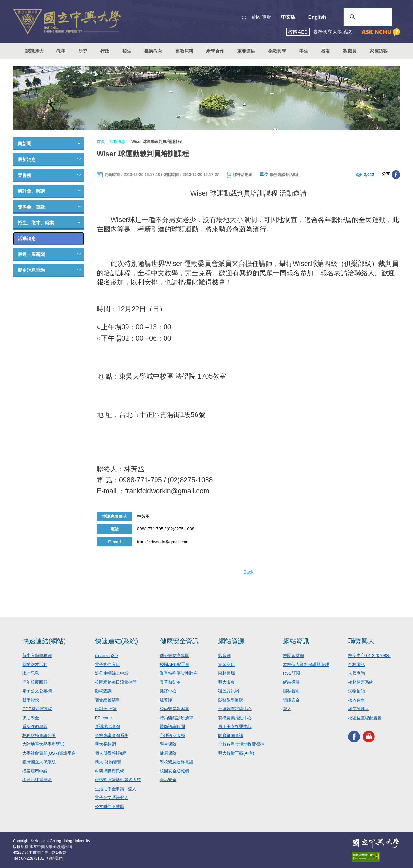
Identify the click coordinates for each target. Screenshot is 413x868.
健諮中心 (168, 691)
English (317, 17)
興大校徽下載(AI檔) (236, 753)
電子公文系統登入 (112, 797)
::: (244, 17)
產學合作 (215, 51)
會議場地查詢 (107, 726)
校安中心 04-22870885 (369, 655)
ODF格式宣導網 (37, 709)
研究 (83, 51)
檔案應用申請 (35, 771)
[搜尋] (367, 17)
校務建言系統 (361, 682)
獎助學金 (31, 718)
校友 (326, 51)
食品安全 (168, 780)
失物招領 (357, 691)
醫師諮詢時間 (172, 726)
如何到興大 (359, 709)
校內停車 (357, 700)
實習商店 (227, 664)
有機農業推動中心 (235, 718)
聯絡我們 (55, 858)
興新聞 (25, 144)
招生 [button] (127, 51)
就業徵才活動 (35, 664)
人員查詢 (357, 673)
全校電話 (357, 664)
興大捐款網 (105, 744)
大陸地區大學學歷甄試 (43, 744)
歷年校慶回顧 (35, 682)
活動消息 (27, 239)
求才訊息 (31, 673)
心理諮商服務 (172, 735)
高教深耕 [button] (184, 51)
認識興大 (35, 51)
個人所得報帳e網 (111, 753)
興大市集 (227, 682)
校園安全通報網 (174, 771)
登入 (287, 709)
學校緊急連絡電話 (176, 762)
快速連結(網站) (44, 641)
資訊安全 (291, 700)
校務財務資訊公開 (39, 735)
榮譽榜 (25, 175)
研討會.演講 (106, 709)
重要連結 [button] (246, 51)
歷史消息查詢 (31, 270)
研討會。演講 (31, 191)
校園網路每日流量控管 (116, 682)
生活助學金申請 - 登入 (116, 789)
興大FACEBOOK (354, 736)
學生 (304, 51)
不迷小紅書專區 (37, 780)
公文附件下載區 (110, 807)
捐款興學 (277, 51)
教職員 (350, 51)
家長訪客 (378, 51)
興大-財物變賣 (108, 762)
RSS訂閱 (292, 673)
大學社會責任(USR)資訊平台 (49, 753)
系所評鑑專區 (35, 726)
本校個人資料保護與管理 (306, 664)
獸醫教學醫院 (231, 700)
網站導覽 (262, 17)
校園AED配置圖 (175, 664)
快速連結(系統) (117, 641)
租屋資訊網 (229, 691)
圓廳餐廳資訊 (231, 735)
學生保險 (168, 744)
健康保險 (168, 753)
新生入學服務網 (37, 655)
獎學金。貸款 (31, 207)
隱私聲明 (291, 691)
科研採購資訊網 (110, 771)
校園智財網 (293, 655)
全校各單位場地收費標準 (241, 744)
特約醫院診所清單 (176, 718)
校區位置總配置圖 (365, 718)
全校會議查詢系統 (112, 735)
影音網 (224, 655)
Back (248, 572)
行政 (105, 51)
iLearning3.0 (106, 655)
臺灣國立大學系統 (39, 762)
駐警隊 (166, 700)
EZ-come (103, 718)
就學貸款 (31, 700)
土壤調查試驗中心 (235, 709)
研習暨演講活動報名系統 (118, 780)
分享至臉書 (396, 175)
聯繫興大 (361, 641)
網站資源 (231, 641)
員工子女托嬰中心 (235, 726)
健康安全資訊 (179, 641)
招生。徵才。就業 (36, 223)
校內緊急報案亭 (174, 709)
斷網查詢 (103, 691)
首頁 (101, 142)
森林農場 (227, 673)
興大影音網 (369, 736)
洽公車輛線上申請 (112, 673)
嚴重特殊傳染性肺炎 (179, 673)
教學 (61, 51)
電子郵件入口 (107, 664)
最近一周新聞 (31, 254)
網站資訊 (296, 641)
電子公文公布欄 (37, 691)
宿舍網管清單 (107, 700)
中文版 (288, 17)
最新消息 (27, 159)
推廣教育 (153, 51)
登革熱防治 (170, 682)
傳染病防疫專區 (174, 655)
